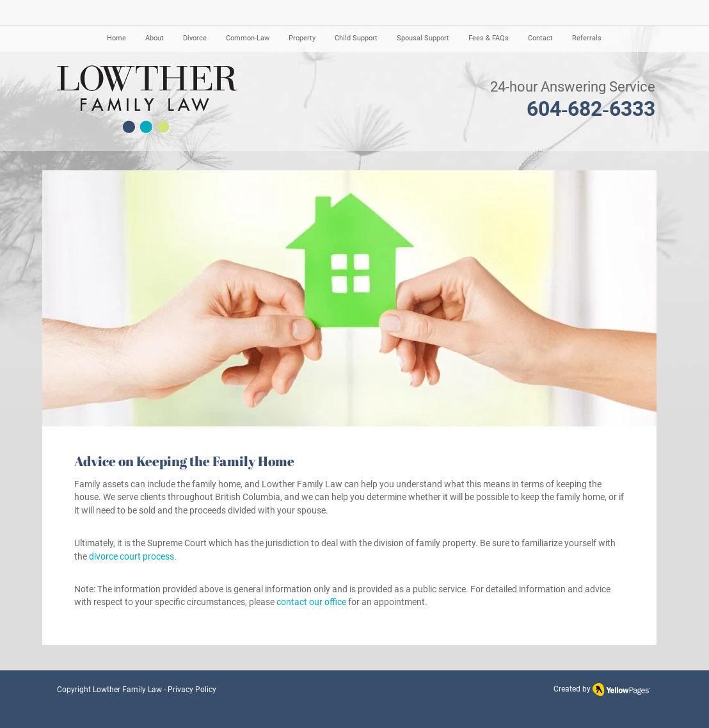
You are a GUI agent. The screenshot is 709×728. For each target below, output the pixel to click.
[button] (155, 38)
